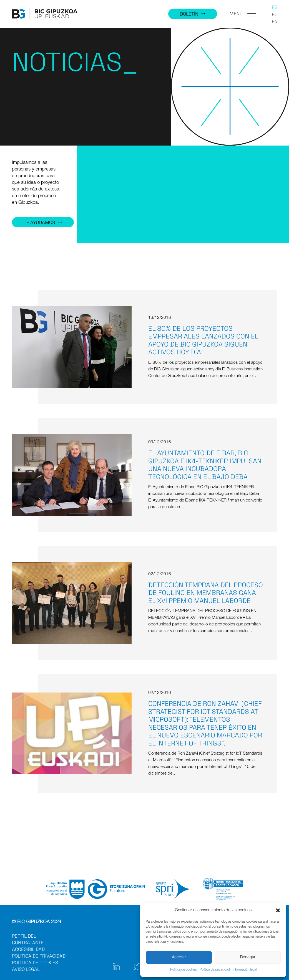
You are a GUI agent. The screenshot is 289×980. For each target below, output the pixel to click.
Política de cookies (184, 970)
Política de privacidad (215, 970)
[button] (278, 910)
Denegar (248, 957)
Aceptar (179, 957)
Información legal (245, 970)
